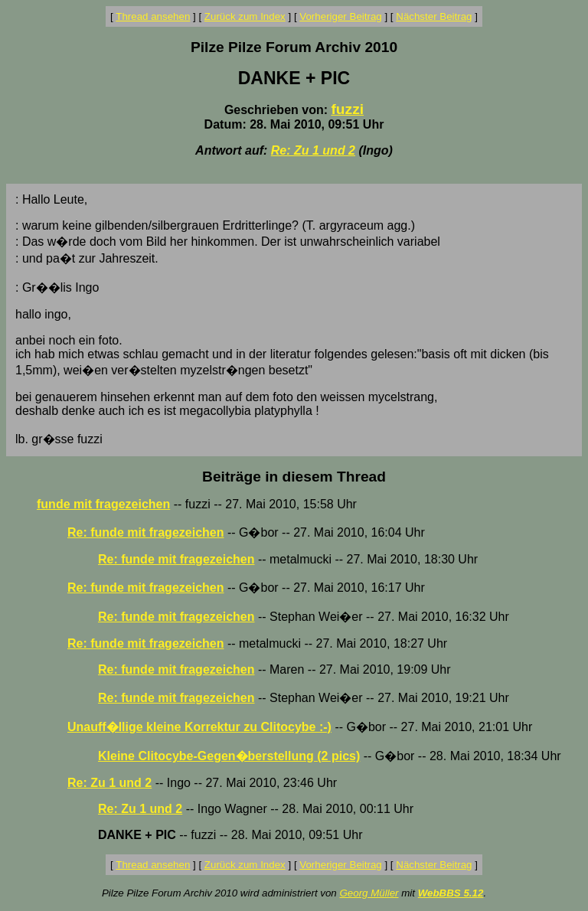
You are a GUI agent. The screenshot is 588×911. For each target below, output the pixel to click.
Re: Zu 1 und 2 (313, 150)
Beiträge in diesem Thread (294, 477)
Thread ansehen (153, 16)
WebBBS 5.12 (451, 893)
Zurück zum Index (245, 16)
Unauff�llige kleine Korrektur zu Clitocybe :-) (199, 727)
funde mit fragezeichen (103, 504)
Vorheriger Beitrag (340, 16)
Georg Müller (369, 893)
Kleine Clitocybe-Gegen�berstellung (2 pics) (229, 756)
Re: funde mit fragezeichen (145, 532)
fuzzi (347, 109)
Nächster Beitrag (434, 16)
